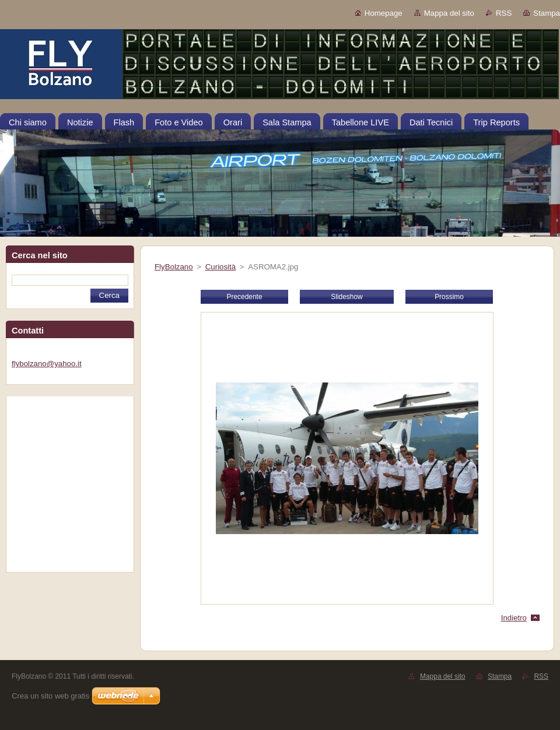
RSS (504, 13)
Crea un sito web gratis (50, 696)
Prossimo (449, 297)
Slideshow (346, 297)
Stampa (547, 13)
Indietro (514, 618)
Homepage (384, 13)
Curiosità (220, 267)
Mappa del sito (449, 13)
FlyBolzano (174, 267)
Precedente (244, 297)
